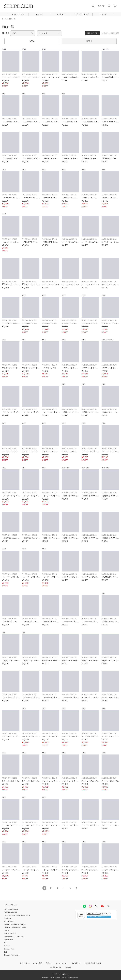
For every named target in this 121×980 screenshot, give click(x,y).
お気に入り (109, 6)
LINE (84, 906)
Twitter (96, 906)
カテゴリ (39, 14)
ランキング (61, 14)
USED (89, 41)
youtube (102, 906)
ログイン (101, 6)
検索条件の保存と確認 (110, 33)
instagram (90, 906)
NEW (32, 41)
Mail (108, 906)
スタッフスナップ (82, 14)
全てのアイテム (18, 14)
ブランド (103, 14)
